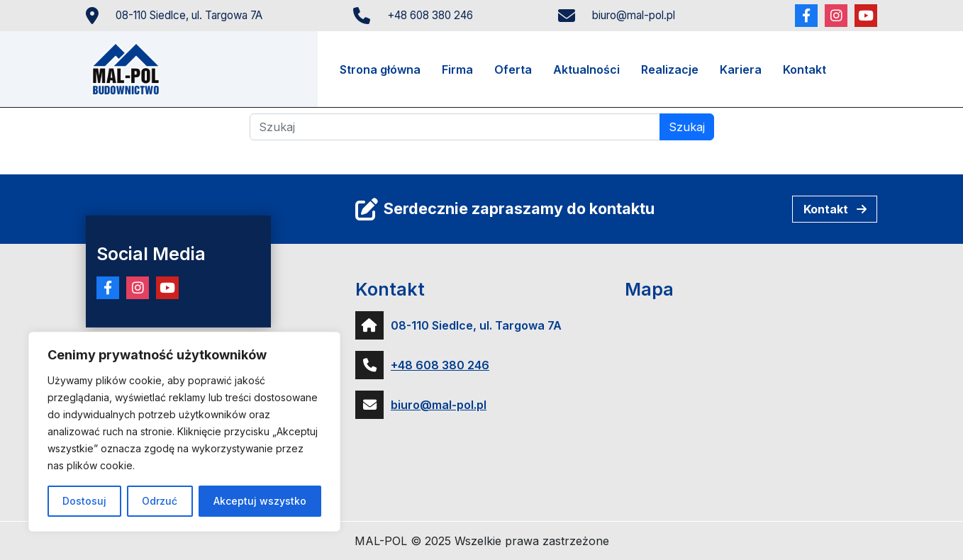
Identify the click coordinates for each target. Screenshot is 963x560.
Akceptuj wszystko (260, 501)
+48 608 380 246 (430, 15)
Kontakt (805, 69)
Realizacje (670, 69)
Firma (457, 69)
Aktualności (586, 69)
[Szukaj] (455, 127)
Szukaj (687, 127)
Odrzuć (160, 501)
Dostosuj (84, 501)
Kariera (741, 69)
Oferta (513, 69)
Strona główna (380, 69)
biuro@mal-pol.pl (634, 15)
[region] (184, 432)
